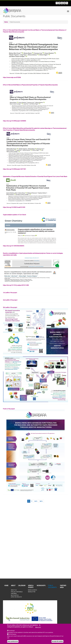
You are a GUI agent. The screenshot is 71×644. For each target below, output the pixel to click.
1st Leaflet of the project (10, 293)
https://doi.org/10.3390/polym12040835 (14, 121)
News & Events (31, 587)
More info (38, 627)
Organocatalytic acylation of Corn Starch (14, 215)
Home (6, 22)
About (13, 586)
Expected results (16, 597)
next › (36, 501)
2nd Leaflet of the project (10, 300)
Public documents (52, 587)
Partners (14, 593)
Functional (12, 631)
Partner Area (63, 587)
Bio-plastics (15, 595)
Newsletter (32, 592)
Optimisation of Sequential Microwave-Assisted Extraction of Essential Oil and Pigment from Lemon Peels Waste (35, 177)
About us (14, 590)
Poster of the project (9, 409)
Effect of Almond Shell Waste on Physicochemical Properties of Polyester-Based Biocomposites (30, 85)
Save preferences (13, 641)
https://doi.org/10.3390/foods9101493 (14, 207)
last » (41, 501)
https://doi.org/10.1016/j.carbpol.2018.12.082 (16, 285)
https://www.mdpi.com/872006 (12, 77)
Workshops (41, 586)
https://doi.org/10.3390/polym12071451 (14, 169)
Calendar (22, 586)
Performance (12, 634)
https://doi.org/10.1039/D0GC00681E (14, 246)
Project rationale (17, 592)
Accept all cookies (57, 641)
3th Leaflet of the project (10, 307)
